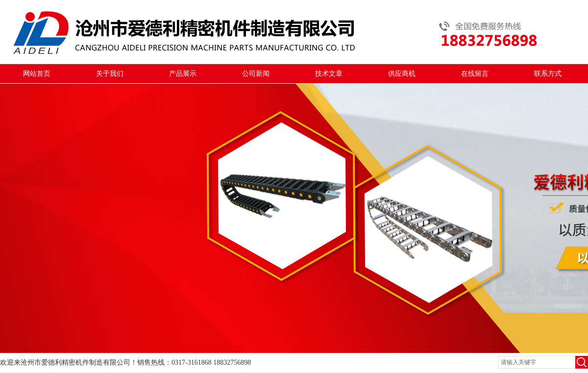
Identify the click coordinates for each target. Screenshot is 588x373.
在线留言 (475, 74)
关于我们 (110, 74)
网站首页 (37, 74)
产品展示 (183, 74)
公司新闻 (256, 74)
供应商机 (402, 74)
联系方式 (548, 74)
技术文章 (329, 74)
